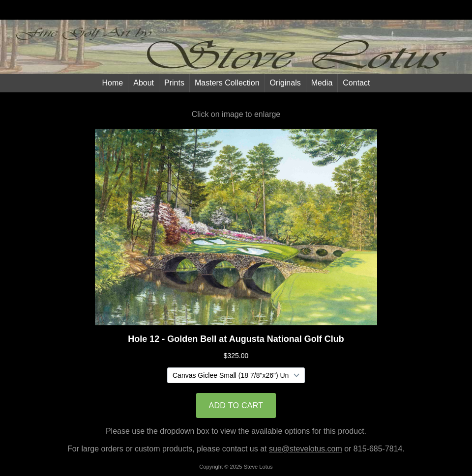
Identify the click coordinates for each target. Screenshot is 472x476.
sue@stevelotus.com (306, 449)
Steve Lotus (258, 467)
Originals (285, 83)
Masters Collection (227, 83)
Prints (174, 83)
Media (322, 83)
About (144, 83)
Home (113, 83)
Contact (356, 83)
